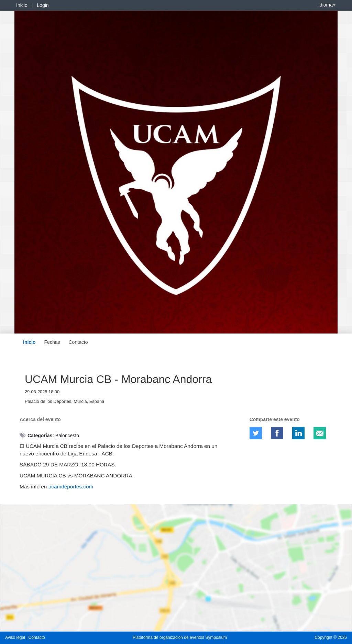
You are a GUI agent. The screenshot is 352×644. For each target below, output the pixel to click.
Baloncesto (67, 436)
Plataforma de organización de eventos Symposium (180, 637)
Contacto (78, 342)
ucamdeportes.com (71, 487)
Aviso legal (16, 637)
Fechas (52, 342)
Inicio (22, 5)
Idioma (327, 5)
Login (43, 5)
